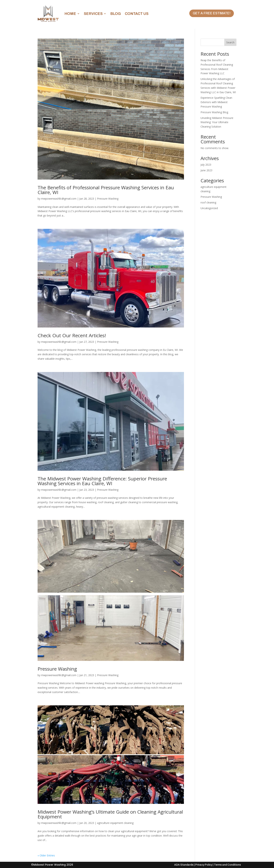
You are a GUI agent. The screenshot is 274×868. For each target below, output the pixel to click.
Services (93, 14)
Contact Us (137, 14)
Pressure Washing (108, 199)
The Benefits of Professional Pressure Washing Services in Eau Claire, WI (106, 190)
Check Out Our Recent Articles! (72, 335)
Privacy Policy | (204, 865)
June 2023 (206, 170)
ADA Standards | (184, 865)
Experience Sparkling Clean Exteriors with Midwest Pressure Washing (216, 102)
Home (70, 14)
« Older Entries (46, 855)
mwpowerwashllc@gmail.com (59, 199)
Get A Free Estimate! (212, 13)
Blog (116, 14)
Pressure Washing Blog (214, 112)
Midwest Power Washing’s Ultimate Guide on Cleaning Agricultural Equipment (110, 814)
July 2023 (206, 165)
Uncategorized (209, 208)
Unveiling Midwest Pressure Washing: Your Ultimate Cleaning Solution (217, 122)
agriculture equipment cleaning (115, 823)
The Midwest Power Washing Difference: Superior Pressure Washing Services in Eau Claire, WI (102, 481)
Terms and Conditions (227, 865)
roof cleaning (208, 202)
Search (230, 42)
